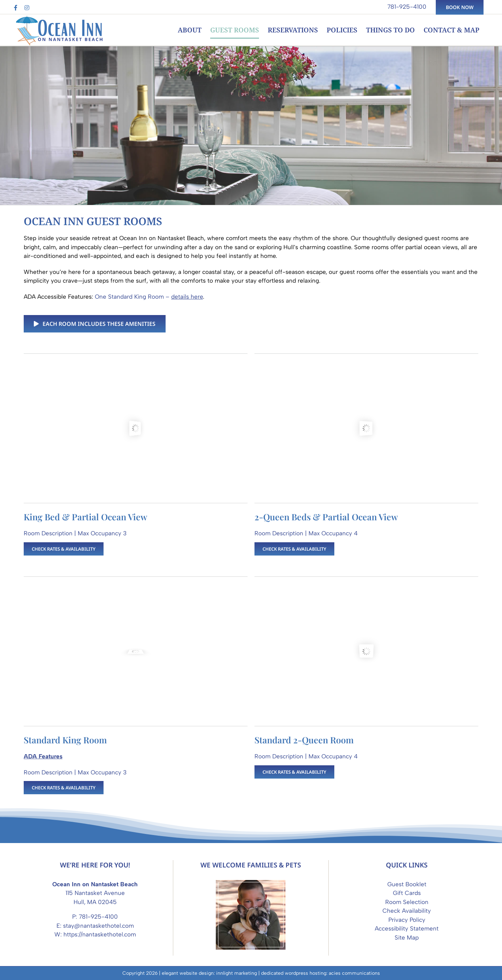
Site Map (407, 937)
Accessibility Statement (407, 929)
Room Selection (407, 902)
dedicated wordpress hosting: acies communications (321, 973)
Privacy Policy (407, 920)
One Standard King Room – (149, 297)
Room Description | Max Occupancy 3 (75, 533)
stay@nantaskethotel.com (98, 926)
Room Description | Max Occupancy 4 (306, 533)
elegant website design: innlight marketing (209, 973)
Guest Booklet (407, 884)
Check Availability (407, 911)
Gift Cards (407, 893)
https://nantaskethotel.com (100, 935)
